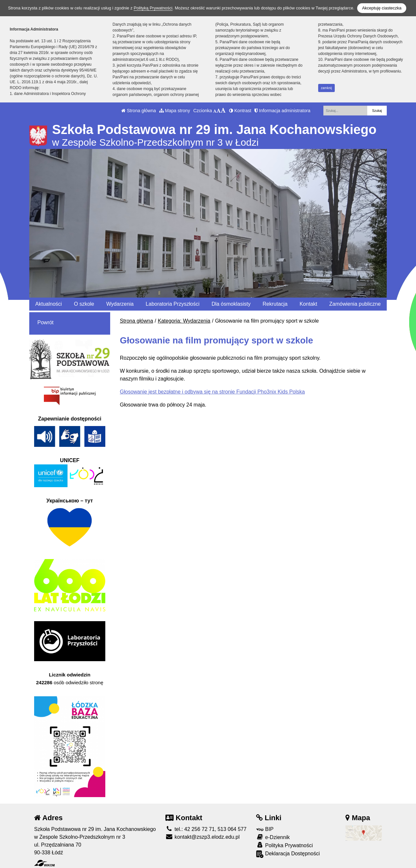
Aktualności (49, 304)
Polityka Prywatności (284, 845)
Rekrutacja (275, 304)
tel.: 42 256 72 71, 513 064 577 (206, 829)
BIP (265, 829)
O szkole (84, 304)
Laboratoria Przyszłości (172, 304)
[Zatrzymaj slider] (208, 291)
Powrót (45, 322)
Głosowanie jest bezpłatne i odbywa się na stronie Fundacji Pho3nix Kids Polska (212, 392)
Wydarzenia (120, 304)
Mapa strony (175, 111)
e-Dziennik (273, 837)
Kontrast (240, 111)
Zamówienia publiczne (355, 304)
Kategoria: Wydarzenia (184, 321)
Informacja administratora (282, 111)
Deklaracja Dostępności (288, 854)
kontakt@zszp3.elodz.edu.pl (202, 837)
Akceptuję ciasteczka (382, 8)
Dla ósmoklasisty (231, 304)
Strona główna (138, 111)
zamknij (326, 88)
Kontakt (308, 304)
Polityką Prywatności (153, 8)
